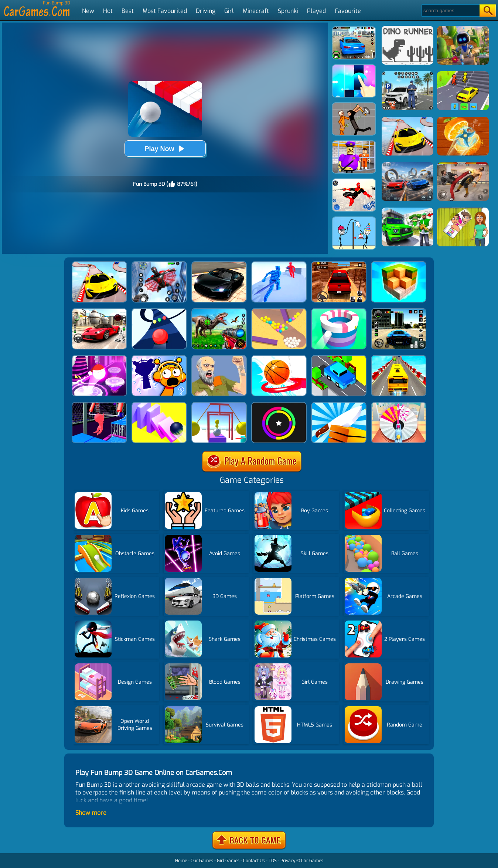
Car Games (312, 861)
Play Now (165, 149)
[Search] (450, 11)
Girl (229, 11)
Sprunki (288, 11)
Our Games (202, 861)
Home (181, 861)
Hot (108, 11)
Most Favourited (165, 11)
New (88, 11)
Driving (206, 11)
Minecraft (256, 11)
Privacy (288, 861)
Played (316, 11)
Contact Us (254, 861)
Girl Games (228, 861)
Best (128, 11)
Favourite (348, 11)
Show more (91, 813)
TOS (273, 861)
